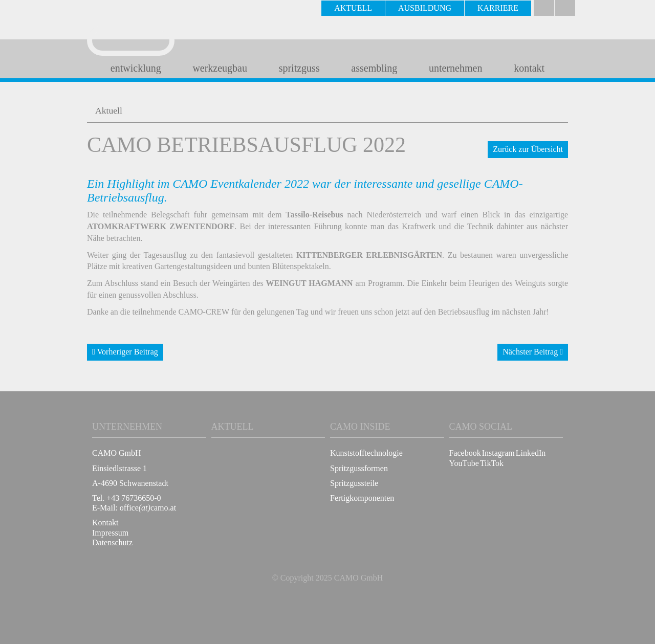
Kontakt (105, 523)
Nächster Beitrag (533, 352)
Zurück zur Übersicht (528, 149)
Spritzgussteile (354, 483)
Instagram (498, 453)
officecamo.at (148, 508)
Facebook (465, 453)
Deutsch (544, 8)
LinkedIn (531, 453)
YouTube (464, 463)
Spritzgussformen (359, 468)
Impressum (110, 533)
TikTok (492, 463)
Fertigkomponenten (362, 498)
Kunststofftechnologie (366, 453)
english (565, 8)
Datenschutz (112, 542)
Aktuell (109, 110)
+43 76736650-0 (134, 498)
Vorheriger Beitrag (125, 352)
